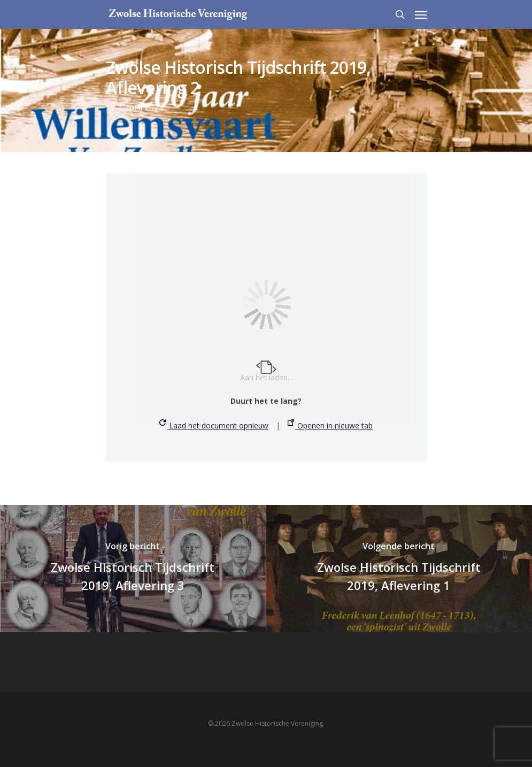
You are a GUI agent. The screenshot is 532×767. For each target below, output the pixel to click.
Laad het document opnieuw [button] (214, 425)
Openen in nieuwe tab (330, 425)
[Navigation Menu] (421, 14)
